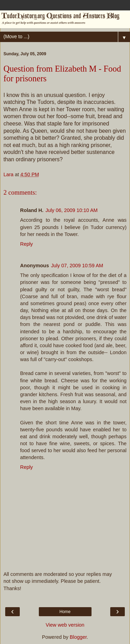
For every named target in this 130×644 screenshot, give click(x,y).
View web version (65, 625)
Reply (27, 244)
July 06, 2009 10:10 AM (71, 210)
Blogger (78, 637)
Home (65, 612)
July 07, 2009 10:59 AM (77, 266)
